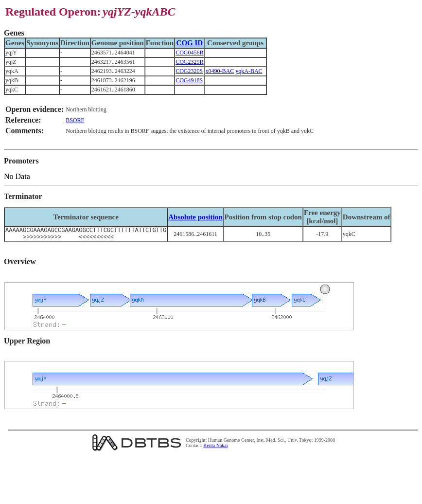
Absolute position (195, 217)
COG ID (190, 43)
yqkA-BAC (249, 71)
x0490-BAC (220, 71)
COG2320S (189, 71)
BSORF (75, 120)
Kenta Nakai (215, 448)
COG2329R (189, 62)
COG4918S (189, 80)
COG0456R (189, 53)
